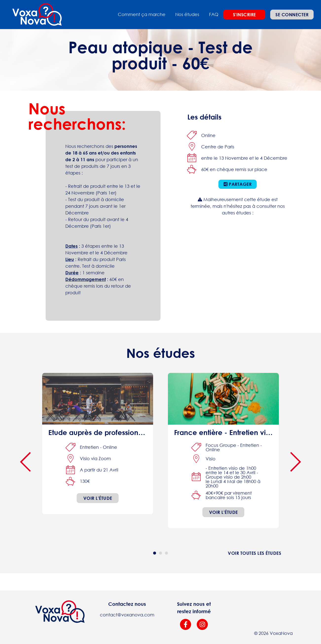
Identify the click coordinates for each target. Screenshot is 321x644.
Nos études (187, 14)
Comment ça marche (142, 14)
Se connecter (292, 15)
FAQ (214, 14)
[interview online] (98, 444)
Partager (238, 184)
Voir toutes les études (254, 553)
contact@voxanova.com (127, 615)
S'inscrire (244, 15)
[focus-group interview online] (223, 451)
